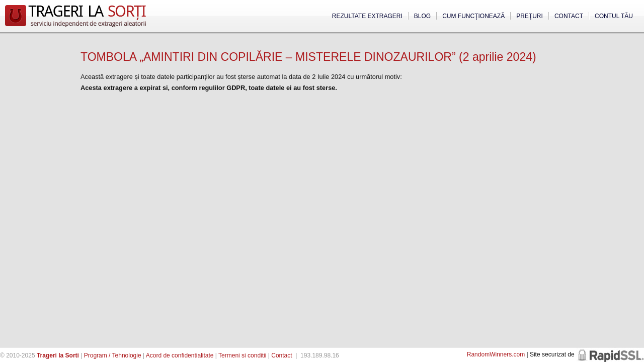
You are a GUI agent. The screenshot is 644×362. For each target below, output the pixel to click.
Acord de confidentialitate (180, 355)
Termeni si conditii (242, 355)
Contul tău (614, 16)
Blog (422, 16)
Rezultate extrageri (367, 16)
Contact (569, 16)
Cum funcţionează (473, 16)
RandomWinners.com (496, 354)
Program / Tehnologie (113, 355)
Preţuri (530, 16)
